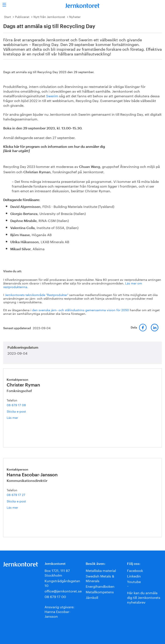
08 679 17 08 (16, 405)
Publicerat (22, 16)
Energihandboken (100, 586)
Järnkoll (92, 597)
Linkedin (134, 576)
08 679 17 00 (55, 596)
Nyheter (75, 16)
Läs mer (18, 417)
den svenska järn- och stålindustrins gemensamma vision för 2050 (81, 310)
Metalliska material (101, 570)
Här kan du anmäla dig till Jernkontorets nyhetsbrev (144, 597)
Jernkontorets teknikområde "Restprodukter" (37, 295)
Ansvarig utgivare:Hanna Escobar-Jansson (59, 611)
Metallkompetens (100, 591)
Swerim (52, 95)
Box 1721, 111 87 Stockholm (57, 572)
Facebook (135, 570)
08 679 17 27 (16, 494)
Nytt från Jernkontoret (49, 16)
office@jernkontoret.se (63, 591)
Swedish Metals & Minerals (100, 578)
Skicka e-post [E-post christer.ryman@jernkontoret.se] (16, 411)
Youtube (134, 581)
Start (7, 16)
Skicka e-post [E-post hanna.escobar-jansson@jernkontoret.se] (16, 501)
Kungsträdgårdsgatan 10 (62, 583)
